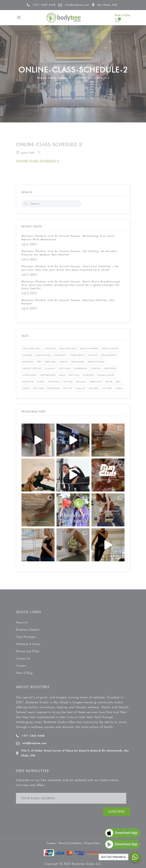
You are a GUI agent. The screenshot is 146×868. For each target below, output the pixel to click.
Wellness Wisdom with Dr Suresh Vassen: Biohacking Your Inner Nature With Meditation (68, 238)
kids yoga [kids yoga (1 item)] (65, 368)
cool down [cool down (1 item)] (77, 355)
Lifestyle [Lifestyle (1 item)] (96, 368)
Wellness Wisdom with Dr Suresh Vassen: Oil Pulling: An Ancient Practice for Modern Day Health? (69, 253)
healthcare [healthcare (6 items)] (78, 362)
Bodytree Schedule (28, 630)
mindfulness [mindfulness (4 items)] (30, 375)
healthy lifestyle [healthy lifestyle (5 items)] (32, 368)
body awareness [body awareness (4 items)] (89, 349)
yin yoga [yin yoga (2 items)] (107, 388)
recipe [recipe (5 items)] (109, 382)
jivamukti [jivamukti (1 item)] (50, 368)
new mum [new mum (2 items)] (74, 375)
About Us (22, 622)
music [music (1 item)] (62, 375)
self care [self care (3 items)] (38, 388)
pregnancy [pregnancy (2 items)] (96, 382)
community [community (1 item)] (61, 355)
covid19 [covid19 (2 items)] (93, 355)
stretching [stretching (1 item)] (53, 388)
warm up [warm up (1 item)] (80, 388)
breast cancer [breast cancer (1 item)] (110, 349)
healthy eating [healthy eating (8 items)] (96, 362)
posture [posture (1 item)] (68, 382)
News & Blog (24, 673)
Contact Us (23, 658)
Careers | (53, 843)
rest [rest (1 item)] (118, 382)
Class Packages (26, 637)
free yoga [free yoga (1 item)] (51, 362)
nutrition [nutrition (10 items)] (88, 375)
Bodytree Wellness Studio (51, 78)
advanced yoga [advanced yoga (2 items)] (32, 349)
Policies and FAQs (28, 651)
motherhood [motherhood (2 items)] (48, 375)
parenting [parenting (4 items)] (28, 382)
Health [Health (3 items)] (64, 362)
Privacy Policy (92, 843)
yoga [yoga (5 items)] (119, 388)
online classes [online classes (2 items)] (106, 375)
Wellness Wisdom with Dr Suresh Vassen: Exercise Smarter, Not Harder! (68, 302)
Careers (21, 666)
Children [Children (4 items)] (28, 355)
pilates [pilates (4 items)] (41, 382)
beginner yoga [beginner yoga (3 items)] (68, 349)
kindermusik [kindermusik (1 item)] (81, 368)
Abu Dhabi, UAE (107, 5)
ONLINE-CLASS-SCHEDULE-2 (38, 161)
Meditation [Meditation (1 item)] (110, 368)
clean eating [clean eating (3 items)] (43, 355)
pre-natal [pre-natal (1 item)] (81, 382)
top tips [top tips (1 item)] (68, 388)
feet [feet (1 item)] (39, 362)
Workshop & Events (28, 644)
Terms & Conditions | (72, 843)
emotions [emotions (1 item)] (28, 362)
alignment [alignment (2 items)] (50, 349)
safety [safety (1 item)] (26, 388)
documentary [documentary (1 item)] (109, 355)
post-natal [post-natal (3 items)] (54, 382)
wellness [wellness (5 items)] (94, 388)
